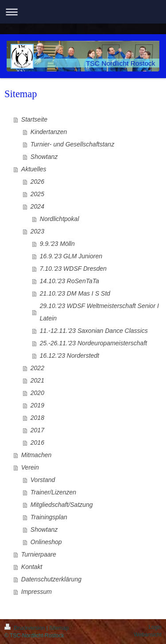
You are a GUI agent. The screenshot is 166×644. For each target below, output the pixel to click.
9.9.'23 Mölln (57, 244)
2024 (37, 206)
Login (155, 627)
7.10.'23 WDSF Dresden (73, 269)
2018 (37, 418)
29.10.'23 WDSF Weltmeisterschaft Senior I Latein (99, 312)
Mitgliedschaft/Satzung (62, 505)
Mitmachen (36, 455)
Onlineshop (46, 542)
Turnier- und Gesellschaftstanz (72, 144)
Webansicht (148, 635)
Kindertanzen (49, 132)
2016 (37, 443)
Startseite (34, 119)
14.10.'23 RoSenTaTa (69, 281)
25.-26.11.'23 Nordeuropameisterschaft (93, 343)
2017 (37, 430)
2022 (37, 368)
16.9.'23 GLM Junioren (71, 256)
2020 (37, 393)
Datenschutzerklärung (51, 579)
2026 (37, 182)
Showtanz (44, 157)
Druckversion (25, 628)
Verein (30, 467)
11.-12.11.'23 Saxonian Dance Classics (94, 331)
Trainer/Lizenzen (53, 492)
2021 (37, 380)
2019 (37, 405)
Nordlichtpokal (60, 219)
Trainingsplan (49, 517)
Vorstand (43, 480)
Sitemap (59, 628)
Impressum (37, 592)
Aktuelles (34, 169)
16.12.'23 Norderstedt (69, 356)
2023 (37, 231)
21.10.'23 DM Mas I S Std (75, 293)
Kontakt (32, 567)
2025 (37, 194)
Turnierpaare (39, 554)
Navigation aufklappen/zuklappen (83, 12)
